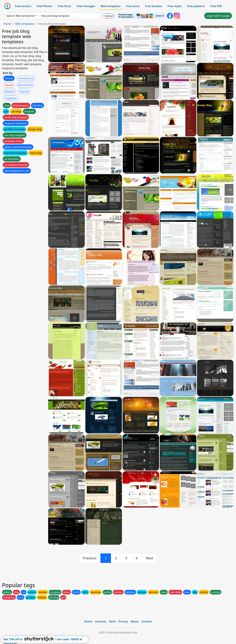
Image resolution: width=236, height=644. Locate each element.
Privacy (123, 621)
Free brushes (154, 6)
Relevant (10, 92)
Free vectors (23, 6)
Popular (24, 92)
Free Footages (86, 6)
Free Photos (44, 6)
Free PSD (216, 6)
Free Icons (133, 6)
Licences (101, 621)
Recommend (25, 85)
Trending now (26, 78)
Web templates (111, 6)
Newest (9, 85)
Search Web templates (21, 16)
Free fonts (64, 6)
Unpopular (11, 98)
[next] (150, 558)
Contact (147, 621)
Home (7, 24)
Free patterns (196, 6)
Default (9, 78)
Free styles (175, 6)
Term (112, 621)
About (135, 621)
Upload (109, 16)
